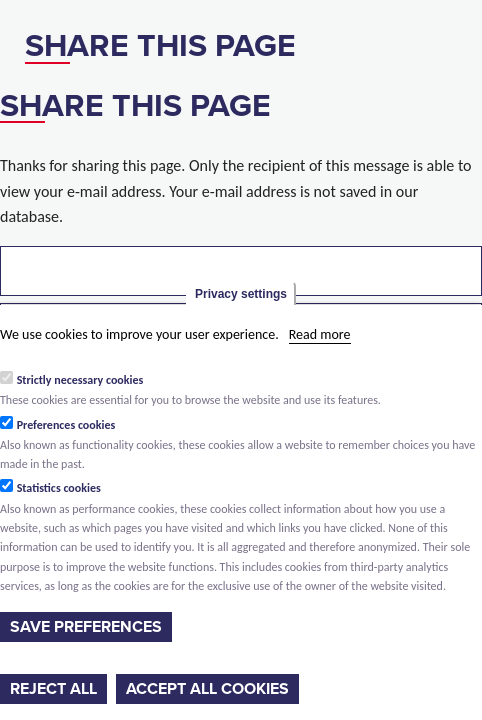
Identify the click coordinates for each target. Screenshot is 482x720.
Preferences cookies (66, 425)
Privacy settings (241, 294)
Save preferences (86, 627)
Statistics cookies (59, 488)
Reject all (53, 689)
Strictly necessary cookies (80, 380)
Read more (320, 334)
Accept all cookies (207, 689)
